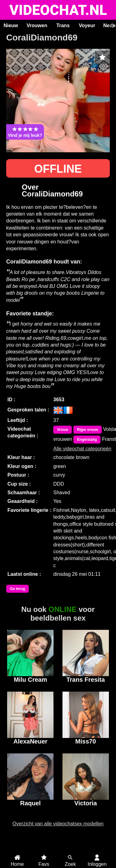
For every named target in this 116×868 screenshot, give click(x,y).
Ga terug (17, 589)
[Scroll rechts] (113, 26)
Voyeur (87, 25)
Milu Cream (30, 680)
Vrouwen (37, 25)
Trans (63, 25)
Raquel (30, 803)
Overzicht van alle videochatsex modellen (58, 824)
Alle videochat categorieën (82, 449)
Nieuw (11, 25)
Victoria (86, 803)
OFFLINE (58, 169)
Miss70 (86, 741)
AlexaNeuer (30, 741)
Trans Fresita (86, 680)
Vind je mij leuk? (25, 132)
